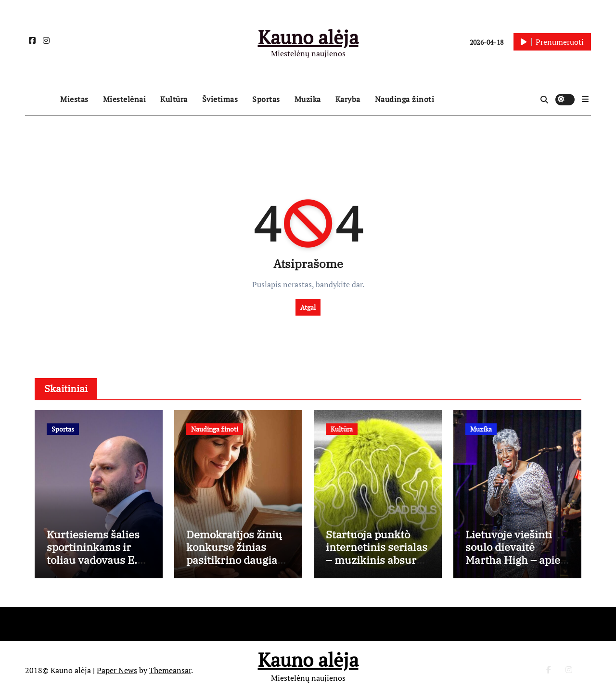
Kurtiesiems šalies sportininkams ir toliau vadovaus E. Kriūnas (93, 553)
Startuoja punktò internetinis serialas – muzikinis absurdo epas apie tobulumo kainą (377, 560)
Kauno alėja (308, 37)
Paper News (117, 670)
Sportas (266, 99)
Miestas (74, 99)
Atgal (308, 307)
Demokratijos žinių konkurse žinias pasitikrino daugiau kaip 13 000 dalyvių (235, 553)
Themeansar (170, 670)
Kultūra (174, 99)
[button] (585, 99)
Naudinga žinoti (405, 99)
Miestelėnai (125, 99)
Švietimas (220, 99)
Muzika (308, 99)
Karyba (348, 99)
